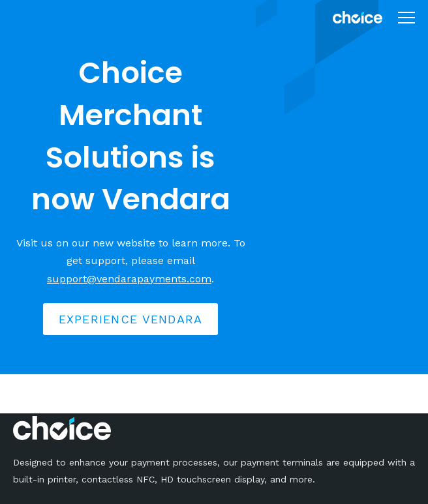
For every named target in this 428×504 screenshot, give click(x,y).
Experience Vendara (131, 319)
